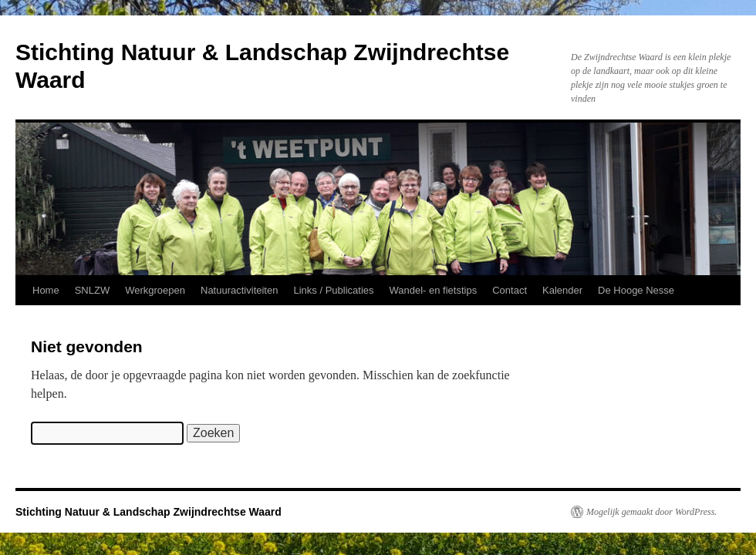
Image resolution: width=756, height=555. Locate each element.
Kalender (562, 290)
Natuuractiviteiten (239, 290)
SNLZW (93, 290)
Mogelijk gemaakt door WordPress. (651, 512)
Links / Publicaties (333, 290)
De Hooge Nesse (636, 290)
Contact (510, 290)
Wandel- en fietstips (434, 290)
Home (46, 290)
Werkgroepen (155, 290)
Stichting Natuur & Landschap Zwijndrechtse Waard (148, 512)
